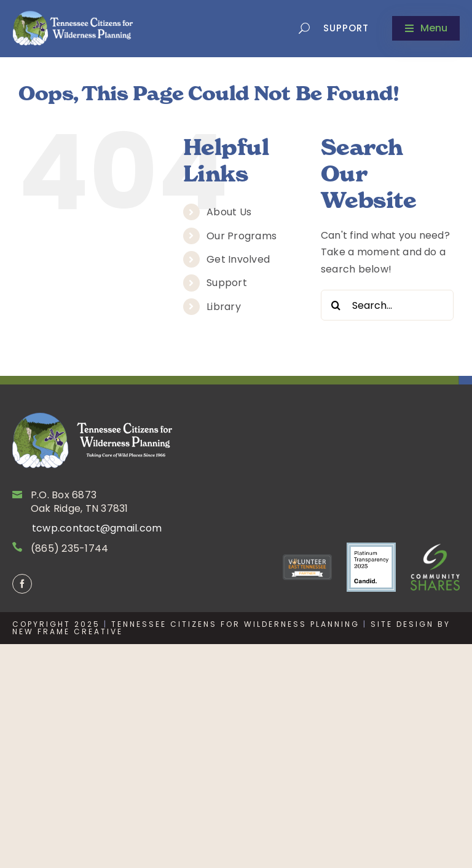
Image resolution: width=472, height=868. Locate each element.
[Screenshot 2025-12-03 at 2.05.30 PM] (371, 567)
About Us (229, 212)
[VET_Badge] (307, 567)
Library (224, 307)
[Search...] (387, 305)
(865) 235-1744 (69, 548)
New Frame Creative (68, 631)
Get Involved (238, 259)
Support (346, 28)
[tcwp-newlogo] (74, 28)
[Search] (336, 305)
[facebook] (22, 584)
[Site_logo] (92, 440)
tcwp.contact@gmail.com (97, 528)
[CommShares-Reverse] (435, 567)
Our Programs (242, 236)
